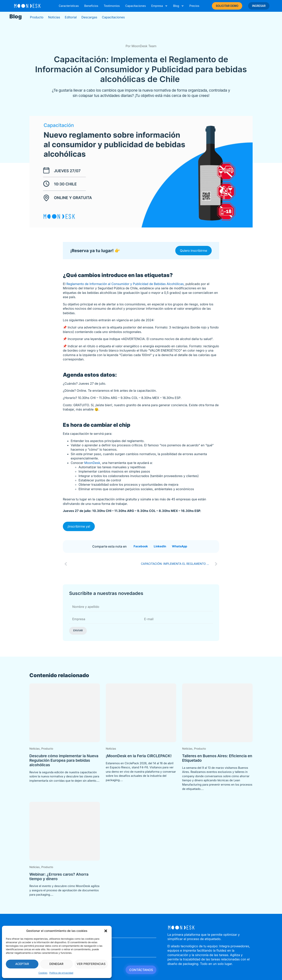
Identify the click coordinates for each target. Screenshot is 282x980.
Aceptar (22, 964)
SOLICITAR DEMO (227, 6)
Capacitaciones (135, 6)
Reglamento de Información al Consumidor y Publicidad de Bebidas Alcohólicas (125, 284)
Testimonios (112, 6)
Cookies (43, 973)
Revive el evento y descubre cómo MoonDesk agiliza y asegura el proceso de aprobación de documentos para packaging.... (64, 890)
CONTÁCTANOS (141, 970)
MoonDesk (92, 463)
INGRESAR (259, 6)
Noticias (54, 17)
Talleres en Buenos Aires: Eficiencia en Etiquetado (217, 758)
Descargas (89, 17)
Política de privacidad (61, 973)
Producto (37, 17)
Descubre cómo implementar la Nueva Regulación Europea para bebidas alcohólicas (64, 760)
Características (69, 6)
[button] (106, 931)
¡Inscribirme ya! (79, 526)
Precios (194, 6)
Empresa (159, 6)
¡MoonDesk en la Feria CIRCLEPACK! (139, 756)
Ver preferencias (91, 964)
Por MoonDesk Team (141, 46)
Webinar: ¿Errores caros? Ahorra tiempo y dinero (59, 877)
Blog (179, 6)
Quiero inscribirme (194, 251)
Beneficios (91, 6)
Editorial (71, 17)
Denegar (56, 964)
